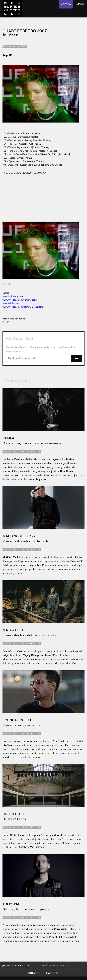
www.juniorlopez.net (13, 296)
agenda (66, 4)
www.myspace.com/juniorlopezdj (20, 300)
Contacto (33, 973)
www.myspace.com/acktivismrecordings (24, 307)
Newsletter (53, 973)
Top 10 (6, 322)
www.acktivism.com (13, 303)
